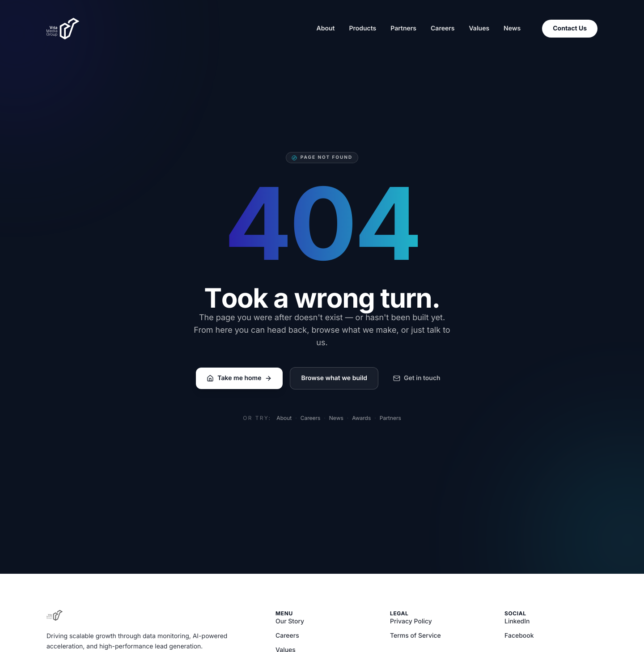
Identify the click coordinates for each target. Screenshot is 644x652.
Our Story (290, 621)
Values (479, 28)
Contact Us (570, 28)
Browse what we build (334, 378)
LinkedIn (517, 621)
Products (362, 28)
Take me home (239, 378)
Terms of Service (415, 636)
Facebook (519, 636)
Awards (361, 418)
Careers (443, 28)
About (325, 28)
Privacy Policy (411, 621)
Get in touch (417, 378)
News (512, 28)
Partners (403, 28)
